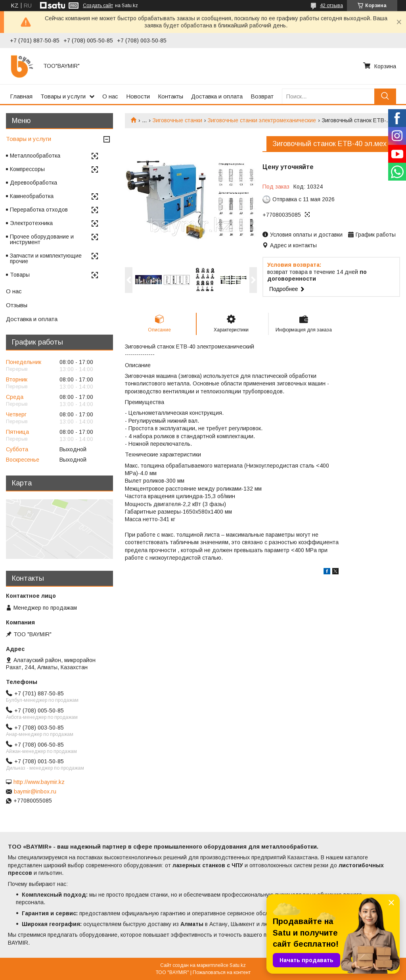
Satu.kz (238, 965)
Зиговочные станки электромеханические (262, 120)
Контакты (170, 96)
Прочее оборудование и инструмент (42, 239)
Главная (21, 96)
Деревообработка (34, 183)
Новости (138, 96)
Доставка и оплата (217, 96)
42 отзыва (331, 6)
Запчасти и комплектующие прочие (46, 258)
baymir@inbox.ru (35, 791)
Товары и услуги (63, 96)
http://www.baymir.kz (39, 782)
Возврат (262, 96)
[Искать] (385, 96)
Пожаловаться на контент (222, 972)
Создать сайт (98, 6)
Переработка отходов (39, 210)
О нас (110, 96)
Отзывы (17, 305)
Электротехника (31, 223)
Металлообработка (35, 156)
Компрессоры (27, 169)
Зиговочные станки (177, 120)
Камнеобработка (32, 196)
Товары (20, 275)
